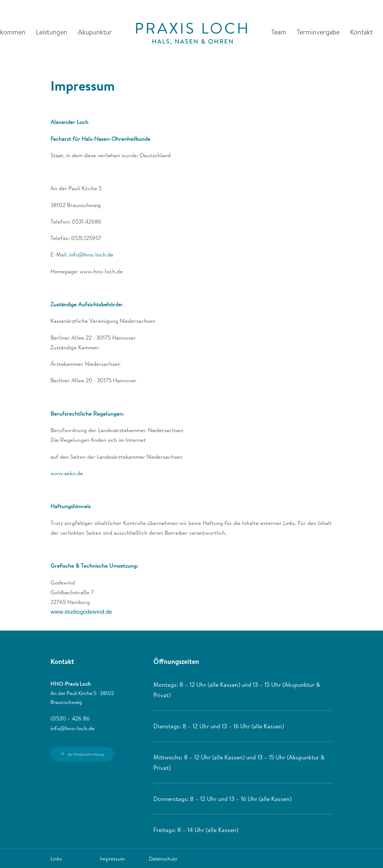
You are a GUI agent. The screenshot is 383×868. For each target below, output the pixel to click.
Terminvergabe (318, 32)
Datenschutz (163, 859)
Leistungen (52, 32)
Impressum (112, 859)
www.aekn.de (67, 473)
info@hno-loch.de (91, 254)
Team (279, 32)
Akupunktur (95, 32)
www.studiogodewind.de (81, 612)
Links (56, 859)
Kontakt (361, 32)
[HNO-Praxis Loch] (191, 32)
